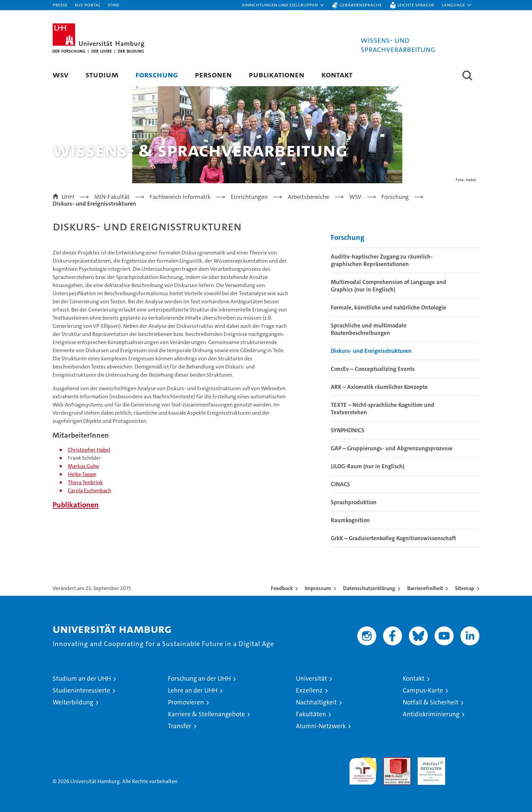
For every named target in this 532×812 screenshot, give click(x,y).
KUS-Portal (88, 5)
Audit (390, 761)
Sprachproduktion (354, 502)
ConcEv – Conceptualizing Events (373, 369)
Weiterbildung (73, 702)
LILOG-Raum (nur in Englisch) (368, 466)
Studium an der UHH (82, 678)
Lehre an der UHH (193, 690)
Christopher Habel (89, 450)
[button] (283, 5)
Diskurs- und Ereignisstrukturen (371, 351)
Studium (102, 74)
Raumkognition (350, 520)
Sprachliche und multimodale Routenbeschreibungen (369, 329)
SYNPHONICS (348, 430)
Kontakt (337, 74)
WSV (61, 74)
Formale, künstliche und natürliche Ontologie (388, 307)
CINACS (340, 484)
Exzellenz (309, 690)
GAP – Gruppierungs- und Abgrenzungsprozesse (392, 448)
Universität (311, 678)
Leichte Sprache (416, 5)
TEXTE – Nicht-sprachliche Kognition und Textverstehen (383, 409)
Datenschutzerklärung (369, 588)
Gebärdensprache (360, 5)
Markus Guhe (83, 466)
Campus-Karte (423, 690)
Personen (213, 74)
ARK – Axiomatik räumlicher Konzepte (379, 387)
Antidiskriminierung (431, 714)
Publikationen (277, 74)
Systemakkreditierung (466, 761)
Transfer (180, 726)
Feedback (282, 588)
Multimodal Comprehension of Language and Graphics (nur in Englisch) (388, 286)
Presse (60, 5)
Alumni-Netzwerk (321, 726)
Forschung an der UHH (199, 678)
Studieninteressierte (81, 690)
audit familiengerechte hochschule (363, 768)
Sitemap (465, 588)
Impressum (318, 588)
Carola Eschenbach (90, 490)
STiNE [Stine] (113, 5)
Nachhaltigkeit (316, 702)
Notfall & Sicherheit (431, 702)
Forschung (157, 74)
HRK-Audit (430, 761)
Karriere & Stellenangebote (206, 714)
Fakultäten (311, 714)
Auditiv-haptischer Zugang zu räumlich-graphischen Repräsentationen (382, 260)
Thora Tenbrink (85, 482)
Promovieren (186, 702)
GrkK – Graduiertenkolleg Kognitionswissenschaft (393, 538)
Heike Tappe (82, 474)
